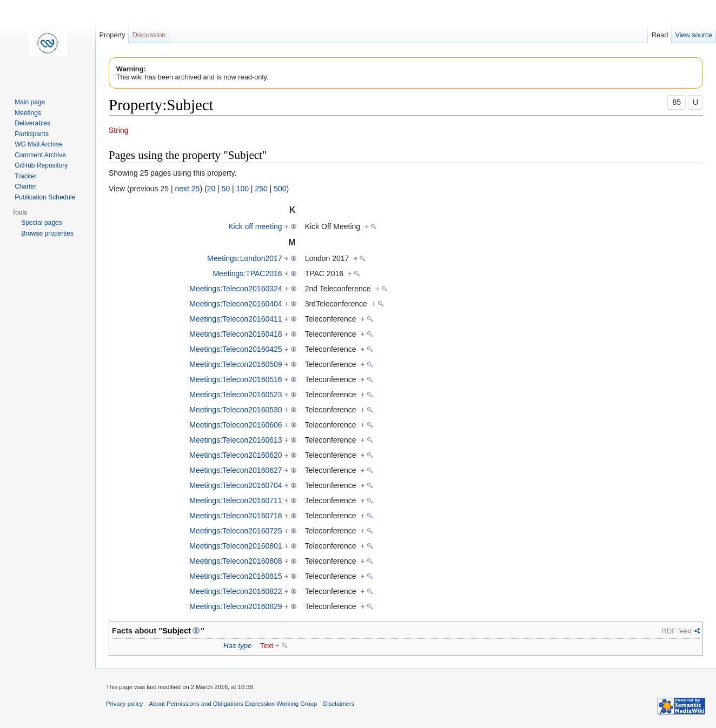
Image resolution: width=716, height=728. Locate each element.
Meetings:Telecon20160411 (236, 319)
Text (267, 646)
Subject (177, 631)
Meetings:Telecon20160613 (236, 440)
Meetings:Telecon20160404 (236, 304)
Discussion (149, 35)
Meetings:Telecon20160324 (236, 289)
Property (112, 35)
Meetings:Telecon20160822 (236, 591)
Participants (32, 134)
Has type (237, 646)
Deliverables (32, 123)
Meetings (28, 113)
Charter (25, 186)
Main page (30, 102)
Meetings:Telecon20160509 (236, 364)
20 (211, 189)
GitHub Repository (41, 165)
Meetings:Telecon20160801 (236, 546)
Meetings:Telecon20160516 (236, 379)
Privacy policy (124, 704)
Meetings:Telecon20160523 (236, 395)
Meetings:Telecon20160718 (236, 516)
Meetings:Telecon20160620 (236, 455)
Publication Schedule (45, 197)
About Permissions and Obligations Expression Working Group (233, 704)
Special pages (41, 223)
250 (261, 189)
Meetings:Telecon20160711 (236, 500)
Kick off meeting (255, 226)
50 (226, 189)
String (119, 130)
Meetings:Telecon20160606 (236, 425)
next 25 (187, 189)
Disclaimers (339, 704)
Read (660, 35)
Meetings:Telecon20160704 (236, 485)
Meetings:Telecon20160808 (236, 561)
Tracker (25, 176)
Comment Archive (40, 155)
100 (243, 189)
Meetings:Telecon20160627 (236, 470)
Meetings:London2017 (245, 258)
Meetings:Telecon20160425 (236, 349)
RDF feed (677, 631)
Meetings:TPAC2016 (247, 273)
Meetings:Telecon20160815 (236, 576)
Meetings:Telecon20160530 (236, 410)
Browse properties (47, 233)
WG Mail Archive (39, 144)
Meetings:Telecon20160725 (236, 531)
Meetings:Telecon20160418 (236, 334)
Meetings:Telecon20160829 (236, 606)
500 (280, 189)
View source (694, 35)
